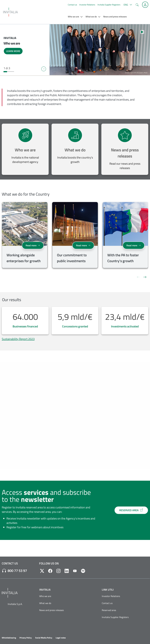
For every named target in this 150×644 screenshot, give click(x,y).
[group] (25, 236)
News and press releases (125, 153)
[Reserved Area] (145, 5)
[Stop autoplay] (142, 32)
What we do (75, 150)
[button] (127, 5)
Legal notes (61, 638)
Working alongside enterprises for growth (24, 258)
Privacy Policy (26, 638)
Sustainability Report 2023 (18, 339)
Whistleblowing (9, 638)
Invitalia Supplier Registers (109, 5)
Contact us (72, 5)
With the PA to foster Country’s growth (123, 258)
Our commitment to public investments (72, 258)
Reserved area (109, 610)
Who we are (25, 150)
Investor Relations (87, 5)
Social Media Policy (44, 638)
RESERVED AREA (131, 510)
